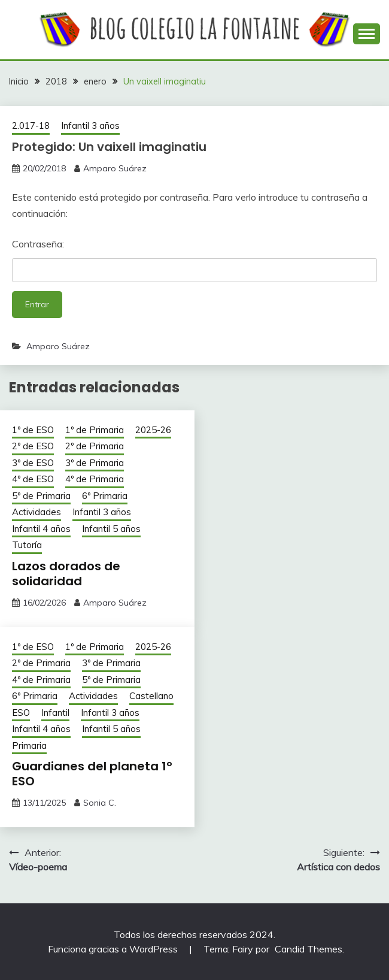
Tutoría (27, 545)
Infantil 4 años (41, 529)
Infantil (55, 713)
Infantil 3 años (90, 125)
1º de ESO (33, 430)
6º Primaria (105, 496)
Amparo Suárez (115, 168)
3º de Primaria (95, 463)
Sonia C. (100, 803)
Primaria (29, 745)
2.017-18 (31, 125)
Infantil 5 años (111, 529)
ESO (21, 713)
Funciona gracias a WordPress (114, 949)
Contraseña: (194, 260)
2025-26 (153, 430)
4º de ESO (33, 479)
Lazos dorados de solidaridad (66, 574)
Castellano (151, 696)
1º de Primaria (95, 430)
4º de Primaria (95, 479)
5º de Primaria (41, 496)
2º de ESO (33, 446)
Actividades (37, 512)
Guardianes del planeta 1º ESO (92, 774)
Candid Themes (309, 949)
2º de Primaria (95, 446)
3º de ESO (33, 463)
